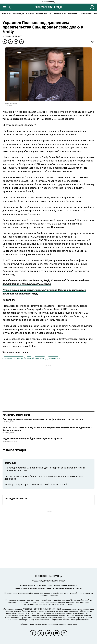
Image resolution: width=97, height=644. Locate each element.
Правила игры (60, 14)
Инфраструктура (44, 14)
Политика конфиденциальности (63, 586)
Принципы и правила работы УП (68, 589)
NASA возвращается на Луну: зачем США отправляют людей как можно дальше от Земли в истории (47, 429)
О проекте (41, 586)
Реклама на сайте (27, 586)
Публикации (18, 14)
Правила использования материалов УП (33, 589)
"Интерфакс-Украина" (80, 600)
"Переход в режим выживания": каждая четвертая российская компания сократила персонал (45, 469)
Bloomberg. (30, 125)
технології (40, 358)
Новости (6, 14)
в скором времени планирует (72, 343)
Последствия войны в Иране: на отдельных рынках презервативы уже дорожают (44, 477)
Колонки (30, 14)
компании (53, 358)
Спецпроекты (85, 14)
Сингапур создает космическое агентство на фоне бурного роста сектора (43, 419)
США (29, 358)
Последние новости (16, 499)
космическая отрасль (14, 358)
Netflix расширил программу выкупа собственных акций (36, 485)
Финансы (72, 14)
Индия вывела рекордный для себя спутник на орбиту (32, 439)
